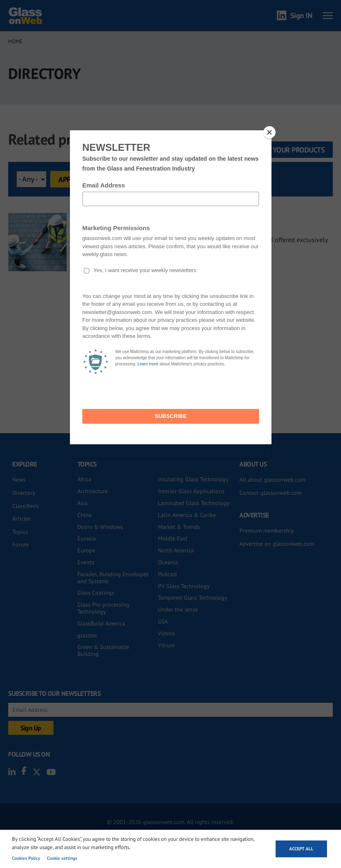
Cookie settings (62, 858)
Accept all (301, 849)
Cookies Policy (26, 858)
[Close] (269, 132)
